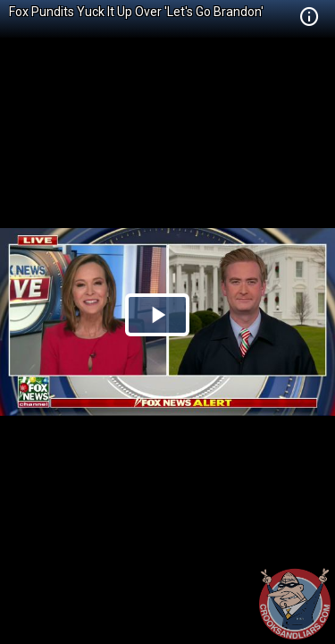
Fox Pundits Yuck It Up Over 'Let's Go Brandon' (136, 12)
